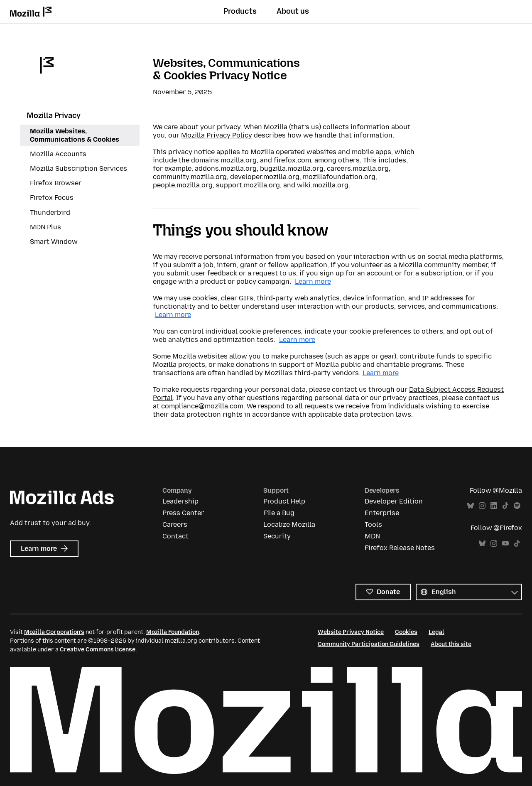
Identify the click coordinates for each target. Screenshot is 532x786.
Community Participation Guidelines (369, 644)
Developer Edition (394, 501)
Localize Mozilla (289, 524)
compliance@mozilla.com (202, 406)
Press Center (183, 513)
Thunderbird (50, 212)
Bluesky (471, 506)
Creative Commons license (98, 650)
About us (293, 11)
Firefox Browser (56, 183)
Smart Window (54, 242)
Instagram (482, 506)
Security (277, 536)
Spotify (517, 506)
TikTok (505, 506)
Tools (373, 524)
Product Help (284, 501)
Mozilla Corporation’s (54, 632)
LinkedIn (494, 506)
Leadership (180, 501)
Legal (436, 632)
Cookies (406, 632)
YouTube (505, 544)
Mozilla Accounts (58, 154)
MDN (372, 536)
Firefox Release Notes (400, 548)
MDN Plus (45, 227)
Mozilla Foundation (173, 632)
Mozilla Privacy (54, 115)
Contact (175, 536)
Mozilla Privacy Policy (217, 135)
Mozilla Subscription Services (78, 168)
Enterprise (382, 513)
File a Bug (279, 513)
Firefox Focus (52, 198)
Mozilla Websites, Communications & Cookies (75, 135)
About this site (451, 644)
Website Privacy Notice (351, 632)
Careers (175, 524)
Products (240, 11)
